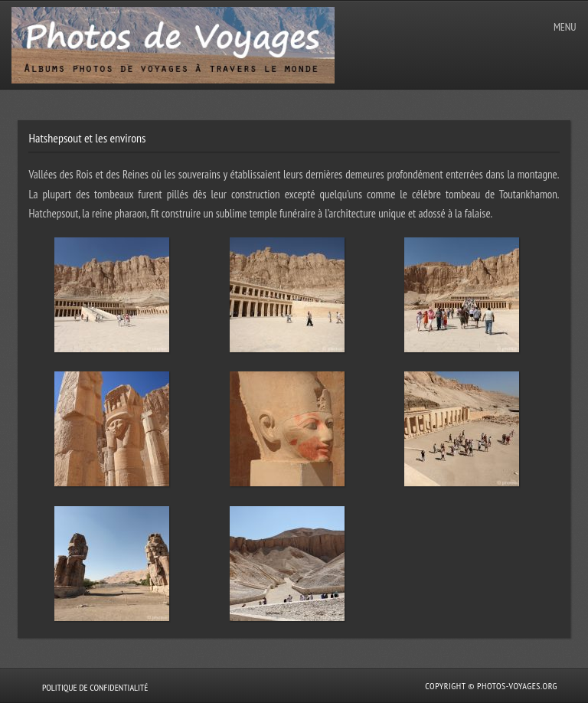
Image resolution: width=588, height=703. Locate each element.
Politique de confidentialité (95, 687)
